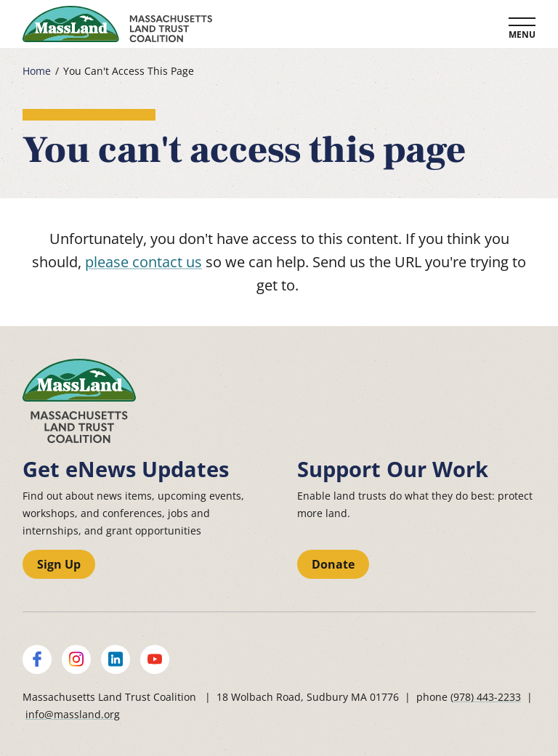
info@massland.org (73, 714)
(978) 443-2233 (486, 697)
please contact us (143, 262)
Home (37, 71)
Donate (333, 564)
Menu (522, 34)
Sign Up (59, 564)
